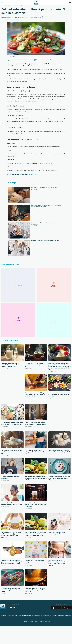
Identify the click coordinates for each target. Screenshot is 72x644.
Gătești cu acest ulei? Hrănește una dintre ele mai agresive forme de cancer (35, 590)
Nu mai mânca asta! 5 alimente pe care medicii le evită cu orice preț (12, 423)
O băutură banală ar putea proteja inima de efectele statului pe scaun (12, 504)
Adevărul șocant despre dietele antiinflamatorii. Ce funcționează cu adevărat (36, 478)
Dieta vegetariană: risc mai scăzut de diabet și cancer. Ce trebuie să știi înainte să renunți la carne (36, 534)
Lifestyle (9, 6)
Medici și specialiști (12, 615)
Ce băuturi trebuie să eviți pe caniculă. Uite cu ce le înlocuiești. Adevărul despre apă (12, 365)
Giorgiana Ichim (7, 17)
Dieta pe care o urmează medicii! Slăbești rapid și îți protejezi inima (35, 423)
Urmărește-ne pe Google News (45, 60)
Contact (55, 615)
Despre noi (4, 615)
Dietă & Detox (24, 6)
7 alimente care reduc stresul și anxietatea (11, 477)
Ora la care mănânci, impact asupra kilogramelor (57, 533)
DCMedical (4, 6)
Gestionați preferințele (46, 615)
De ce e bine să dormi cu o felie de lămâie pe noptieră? (44, 188)
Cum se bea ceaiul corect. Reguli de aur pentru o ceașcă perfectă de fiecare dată (35, 394)
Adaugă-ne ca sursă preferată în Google (21, 60)
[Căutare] (70, 2)
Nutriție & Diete (16, 6)
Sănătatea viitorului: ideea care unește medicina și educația (45, 241)
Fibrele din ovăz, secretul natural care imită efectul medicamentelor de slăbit (59, 394)
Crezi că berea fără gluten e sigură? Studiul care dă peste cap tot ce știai (35, 505)
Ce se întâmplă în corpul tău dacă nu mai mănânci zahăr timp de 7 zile (59, 451)
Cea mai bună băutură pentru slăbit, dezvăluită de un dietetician (36, 451)
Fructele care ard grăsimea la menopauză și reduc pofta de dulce (34, 562)
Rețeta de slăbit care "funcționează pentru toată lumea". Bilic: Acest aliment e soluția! (57, 563)
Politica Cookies (36, 615)
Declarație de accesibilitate (64, 615)
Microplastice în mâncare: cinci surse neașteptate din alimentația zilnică (12, 590)
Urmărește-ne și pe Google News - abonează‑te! (23, 174)
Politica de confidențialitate (24, 615)
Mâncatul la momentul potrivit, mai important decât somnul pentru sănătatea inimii (59, 478)
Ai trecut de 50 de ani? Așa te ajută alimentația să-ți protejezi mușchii (35, 365)
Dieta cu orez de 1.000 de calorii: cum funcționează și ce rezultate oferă (12, 452)
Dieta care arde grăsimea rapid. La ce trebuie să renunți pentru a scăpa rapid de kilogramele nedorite (12, 535)
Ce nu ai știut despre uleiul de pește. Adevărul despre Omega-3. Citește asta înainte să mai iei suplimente (12, 563)
